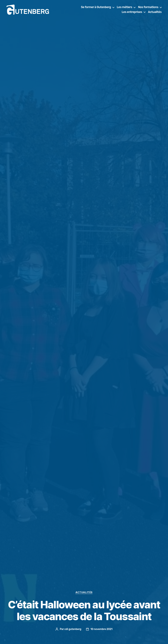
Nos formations (148, 8)
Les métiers (124, 8)
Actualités (155, 13)
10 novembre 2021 (101, 629)
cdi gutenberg (73, 629)
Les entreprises (132, 13)
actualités (84, 592)
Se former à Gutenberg (96, 8)
